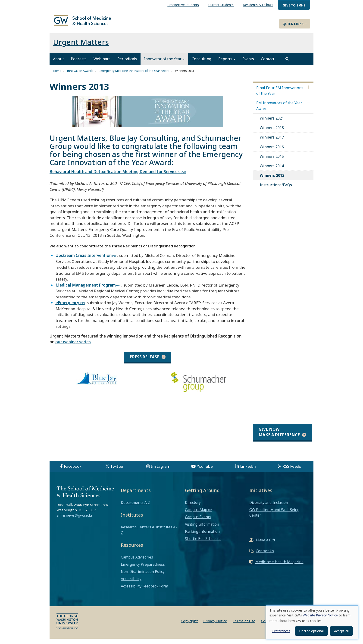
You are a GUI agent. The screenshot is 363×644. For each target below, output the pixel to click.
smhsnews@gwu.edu (74, 521)
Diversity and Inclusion (269, 508)
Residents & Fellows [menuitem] (258, 5)
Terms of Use (244, 626)
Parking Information (202, 537)
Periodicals (127, 64)
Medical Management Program (86, 290)
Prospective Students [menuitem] (183, 5)
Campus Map (196, 515)
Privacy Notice (215, 626)
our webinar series (73, 347)
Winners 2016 (272, 152)
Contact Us (265, 556)
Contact (268, 64)
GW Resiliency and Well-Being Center (274, 518)
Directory (193, 508)
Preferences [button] (281, 631)
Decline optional (311, 631)
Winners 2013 (272, 181)
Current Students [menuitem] (221, 5)
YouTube (205, 472)
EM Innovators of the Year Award (279, 111)
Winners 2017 (272, 143)
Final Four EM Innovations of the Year (280, 96)
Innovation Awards (80, 76)
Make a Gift (266, 545)
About (58, 64)
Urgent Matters (81, 48)
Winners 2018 (272, 133)
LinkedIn (248, 472)
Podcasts (79, 64)
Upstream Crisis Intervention (84, 261)
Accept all (341, 631)
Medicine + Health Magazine (279, 567)
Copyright (189, 626)
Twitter (117, 472)
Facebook (73, 472)
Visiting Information (202, 530)
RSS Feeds (292, 472)
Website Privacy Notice (320, 615)
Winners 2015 (272, 162)
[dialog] (312, 622)
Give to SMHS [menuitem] (294, 5)
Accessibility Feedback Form (144, 591)
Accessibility (131, 584)
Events (248, 64)
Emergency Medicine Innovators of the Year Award (134, 76)
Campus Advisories (137, 562)
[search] (287, 64)
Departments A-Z (136, 508)
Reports (227, 64)
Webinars (102, 64)
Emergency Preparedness (143, 570)
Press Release (145, 362)
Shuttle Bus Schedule (203, 544)
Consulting (202, 64)
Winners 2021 (272, 123)
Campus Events (198, 522)
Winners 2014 (272, 171)
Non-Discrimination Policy (143, 577)
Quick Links (295, 24)
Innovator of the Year (164, 64)
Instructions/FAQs (276, 190)
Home (57, 76)
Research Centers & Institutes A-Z (149, 535)
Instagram (161, 472)
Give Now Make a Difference (279, 437)
